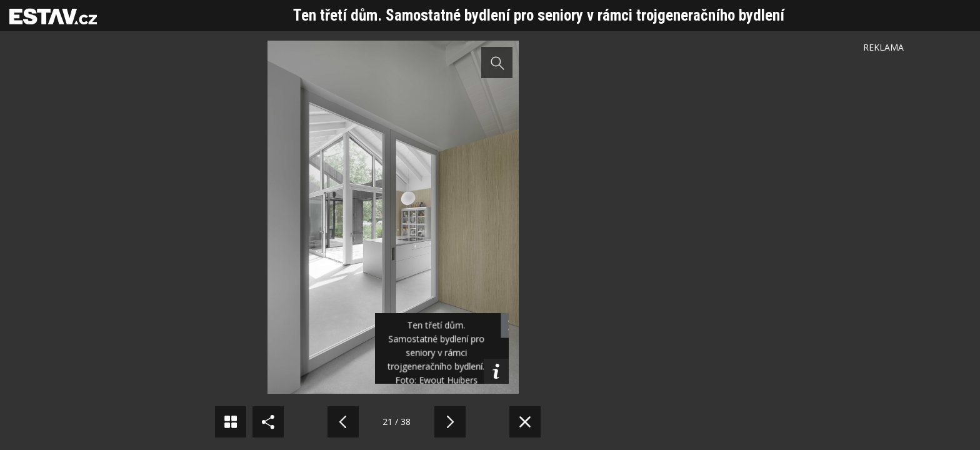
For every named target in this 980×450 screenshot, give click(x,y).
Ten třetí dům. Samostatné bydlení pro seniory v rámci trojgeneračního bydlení (539, 15)
